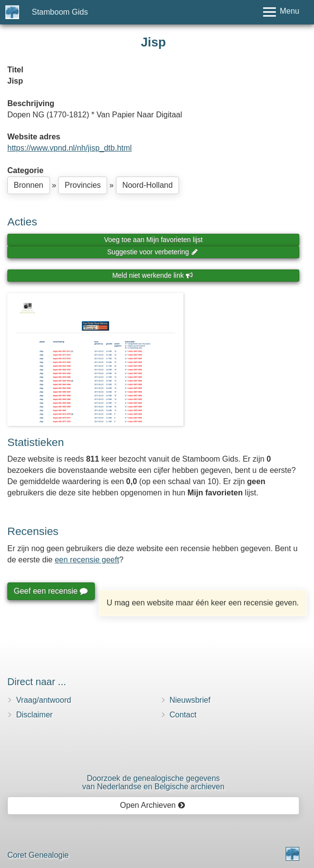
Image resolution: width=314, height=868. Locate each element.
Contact (183, 715)
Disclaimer (34, 715)
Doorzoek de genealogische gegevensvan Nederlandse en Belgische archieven (153, 783)
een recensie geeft (87, 560)
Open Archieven (152, 805)
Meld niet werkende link (152, 275)
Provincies (83, 185)
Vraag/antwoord (44, 700)
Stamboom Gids (60, 12)
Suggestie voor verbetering (153, 252)
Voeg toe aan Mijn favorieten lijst (154, 240)
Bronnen (29, 185)
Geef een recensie (50, 591)
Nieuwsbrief (190, 700)
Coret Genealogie (38, 855)
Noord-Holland (147, 185)
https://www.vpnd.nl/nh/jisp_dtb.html (69, 148)
